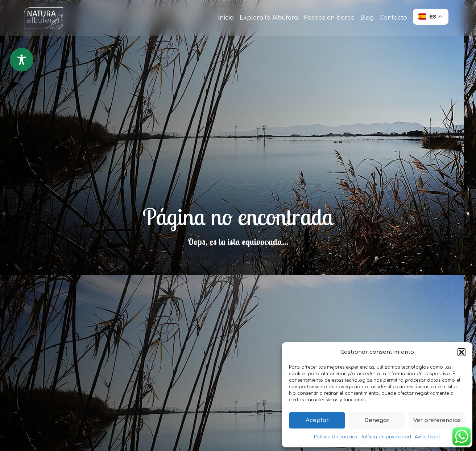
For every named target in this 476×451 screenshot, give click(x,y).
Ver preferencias (437, 420)
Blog (367, 18)
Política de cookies (335, 437)
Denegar (377, 420)
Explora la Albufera (269, 18)
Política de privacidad (386, 437)
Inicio (226, 18)
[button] (461, 352)
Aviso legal (427, 437)
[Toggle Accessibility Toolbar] (22, 60)
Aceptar (317, 420)
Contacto (393, 18)
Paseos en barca (329, 18)
